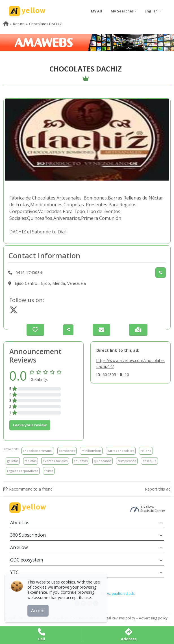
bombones (67, 451)
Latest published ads (118, 594)
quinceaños (103, 461)
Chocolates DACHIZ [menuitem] (45, 24)
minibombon (91, 451)
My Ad (97, 11)
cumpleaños (127, 461)
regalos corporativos (23, 471)
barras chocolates (121, 451)
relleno (146, 451)
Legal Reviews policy (119, 618)
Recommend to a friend (28, 489)
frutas (49, 471)
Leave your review (30, 425)
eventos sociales (55, 461)
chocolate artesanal (38, 451)
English (152, 11)
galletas (13, 461)
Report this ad (158, 489)
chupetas (81, 461)
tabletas (31, 461)
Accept (39, 610)
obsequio (149, 461)
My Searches (122, 11)
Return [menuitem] (19, 24)
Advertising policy (153, 618)
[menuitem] (6, 24)
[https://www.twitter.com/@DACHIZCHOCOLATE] (14, 312)
